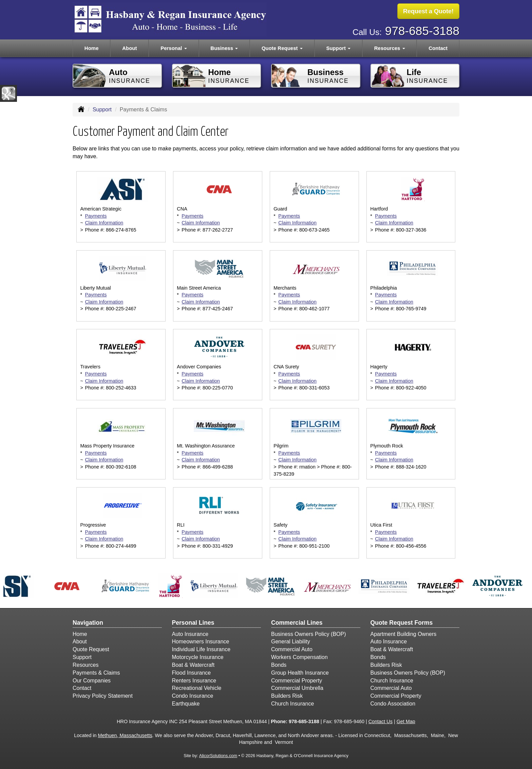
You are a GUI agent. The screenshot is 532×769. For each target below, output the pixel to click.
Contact (438, 48)
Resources (85, 665)
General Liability (291, 642)
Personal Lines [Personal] (193, 623)
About (129, 48)
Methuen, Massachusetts (125, 735)
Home (92, 48)
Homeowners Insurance (201, 642)
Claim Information (104, 223)
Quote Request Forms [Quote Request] (402, 623)
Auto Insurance (190, 634)
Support (102, 109)
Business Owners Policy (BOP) (309, 634)
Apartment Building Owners (404, 634)
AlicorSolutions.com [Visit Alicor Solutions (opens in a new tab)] (218, 756)
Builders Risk (287, 696)
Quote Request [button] (282, 48)
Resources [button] (390, 48)
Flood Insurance (192, 673)
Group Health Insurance (300, 673)
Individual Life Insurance (201, 649)
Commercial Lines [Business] (297, 623)
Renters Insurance (194, 681)
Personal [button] (174, 48)
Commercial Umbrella (297, 688)
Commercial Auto (292, 649)
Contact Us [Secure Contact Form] (381, 721)
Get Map (406, 721)
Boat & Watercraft (193, 665)
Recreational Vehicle (197, 688)
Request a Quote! (428, 11)
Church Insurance (292, 704)
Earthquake (186, 704)
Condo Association (393, 704)
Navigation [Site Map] (88, 623)
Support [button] (338, 48)
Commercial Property (297, 681)
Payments (96, 216)
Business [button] (224, 48)
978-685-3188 (422, 31)
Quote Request (91, 649)
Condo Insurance (193, 696)
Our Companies (92, 681)
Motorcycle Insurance (198, 657)
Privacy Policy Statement (103, 696)
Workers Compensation (299, 657)
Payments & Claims (96, 673)
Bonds (279, 665)
